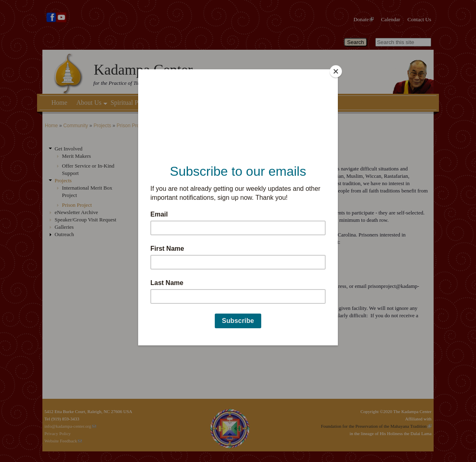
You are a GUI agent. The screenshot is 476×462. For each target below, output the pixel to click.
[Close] (336, 71)
